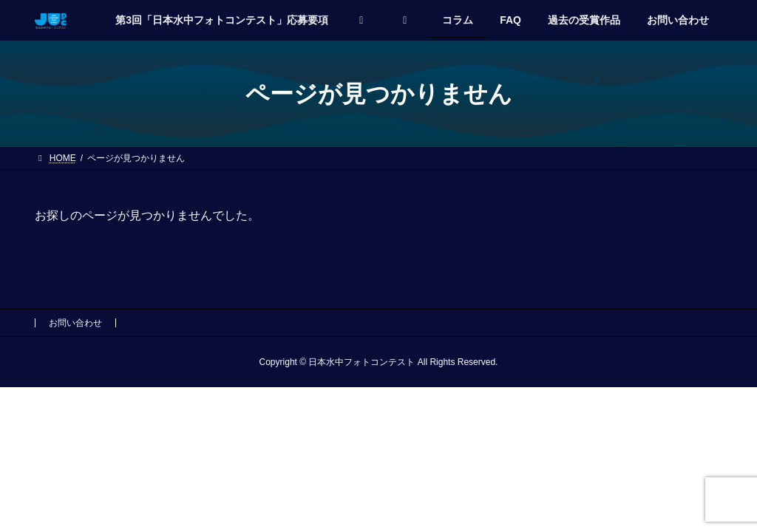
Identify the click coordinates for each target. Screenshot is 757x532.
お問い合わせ (75, 323)
